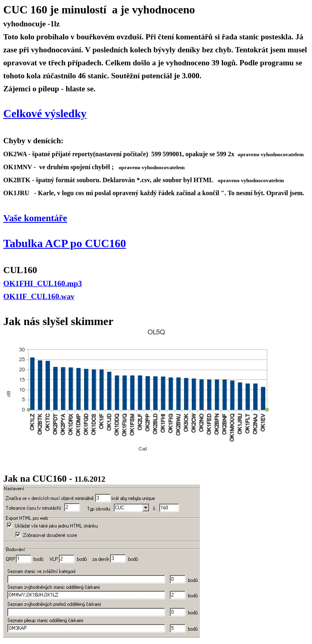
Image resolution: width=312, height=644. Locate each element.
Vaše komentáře (35, 218)
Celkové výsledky (45, 113)
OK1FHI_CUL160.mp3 (43, 283)
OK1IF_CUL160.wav (39, 296)
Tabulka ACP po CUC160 (65, 243)
